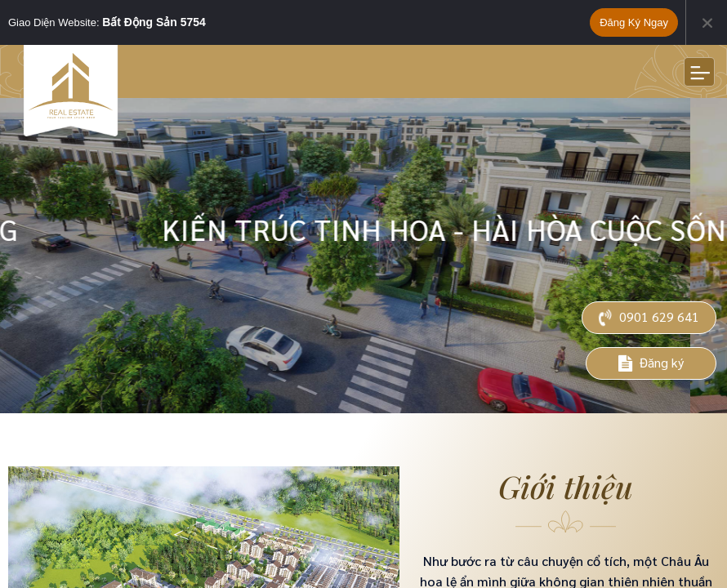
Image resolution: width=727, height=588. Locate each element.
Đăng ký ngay (634, 22)
